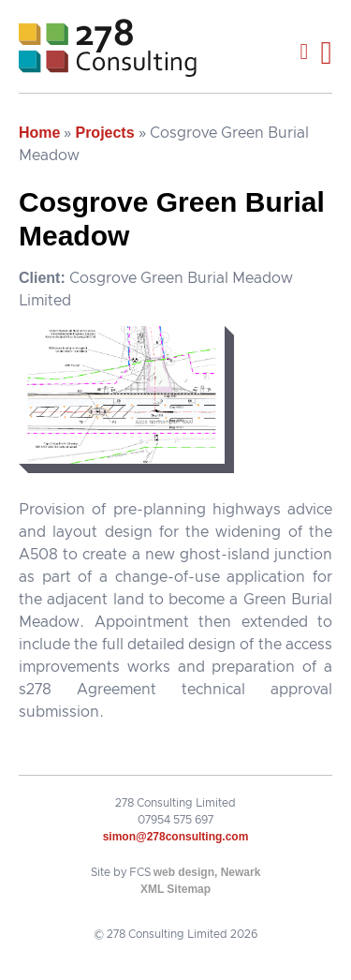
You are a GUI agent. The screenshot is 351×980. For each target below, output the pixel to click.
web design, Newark (207, 872)
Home (39, 133)
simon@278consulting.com (176, 837)
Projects (104, 133)
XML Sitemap (175, 889)
